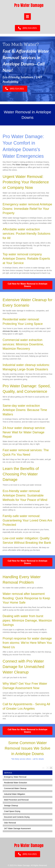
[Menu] (27, 17)
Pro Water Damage (20, 165)
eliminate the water (10, 331)
